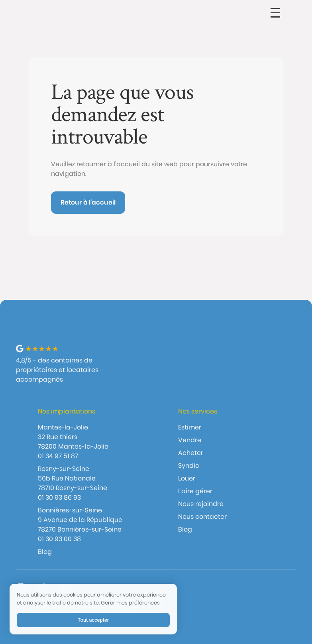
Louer (187, 478)
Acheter (191, 453)
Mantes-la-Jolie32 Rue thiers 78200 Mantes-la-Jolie (73, 437)
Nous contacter (202, 517)
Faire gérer (195, 491)
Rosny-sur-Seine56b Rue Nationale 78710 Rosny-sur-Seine (73, 478)
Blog (45, 552)
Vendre (190, 440)
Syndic (189, 466)
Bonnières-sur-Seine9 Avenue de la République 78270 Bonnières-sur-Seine (80, 520)
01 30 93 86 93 (59, 497)
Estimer (190, 427)
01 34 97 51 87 (58, 456)
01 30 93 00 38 (59, 539)
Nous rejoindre (201, 504)
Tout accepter (93, 620)
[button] (275, 13)
